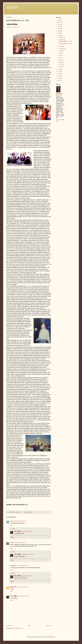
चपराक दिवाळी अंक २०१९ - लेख (65, 44)
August (61, 51)
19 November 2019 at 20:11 (20, 521)
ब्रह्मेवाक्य (12, 8)
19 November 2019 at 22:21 (20, 543)
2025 (59, 22)
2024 (59, 24)
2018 (59, 69)
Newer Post (9, 626)
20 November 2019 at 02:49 (22, 566)
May (60, 58)
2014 (59, 78)
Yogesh (12, 521)
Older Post (49, 626)
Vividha (12, 543)
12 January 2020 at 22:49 (22, 587)
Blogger (53, 637)
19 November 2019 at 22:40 (27, 554)
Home (29, 626)
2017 (59, 71)
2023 (59, 27)
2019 (59, 35)
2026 (59, 20)
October (61, 46)
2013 (59, 80)
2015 (59, 76)
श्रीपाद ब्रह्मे (16, 531)
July (60, 53)
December (61, 37)
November (61, 40)
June (60, 55)
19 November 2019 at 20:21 (27, 531)
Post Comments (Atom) (18, 628)
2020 (59, 33)
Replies (13, 529)
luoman (43, 637)
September (61, 49)
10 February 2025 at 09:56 (27, 576)
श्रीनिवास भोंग (13, 587)
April (60, 60)
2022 (59, 29)
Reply (11, 525)
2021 (59, 31)
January (61, 66)
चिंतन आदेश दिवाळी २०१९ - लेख (65, 41)
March (61, 62)
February (61, 64)
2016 (59, 74)
